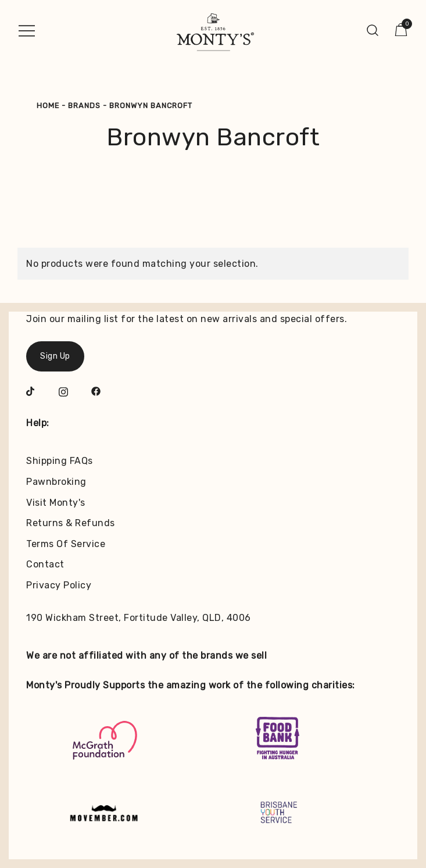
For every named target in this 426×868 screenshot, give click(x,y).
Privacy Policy (59, 585)
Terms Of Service (66, 544)
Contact (45, 564)
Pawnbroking (56, 482)
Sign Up (55, 356)
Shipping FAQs (60, 461)
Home (48, 106)
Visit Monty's (56, 503)
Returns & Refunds (71, 523)
